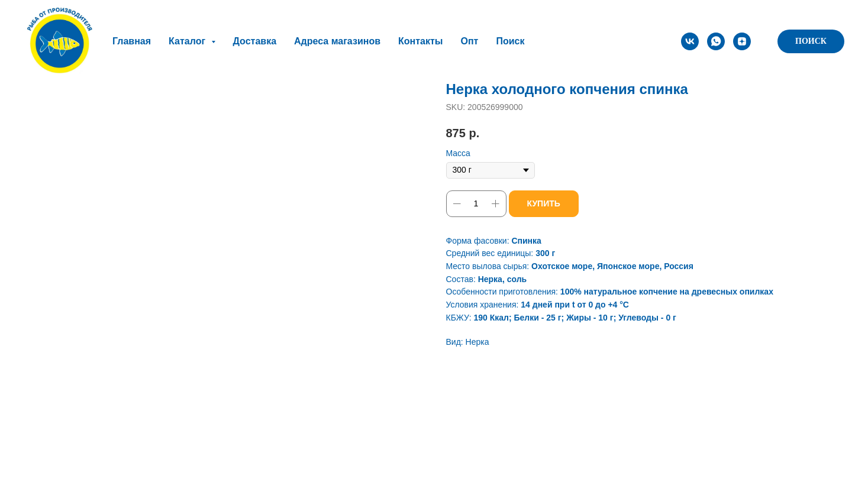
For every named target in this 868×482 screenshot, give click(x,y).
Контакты (420, 41)
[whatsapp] (716, 41)
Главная (132, 41)
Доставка (255, 41)
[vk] (690, 41)
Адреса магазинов (337, 41)
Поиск (510, 41)
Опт (469, 41)
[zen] (742, 41)
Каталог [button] (188, 41)
